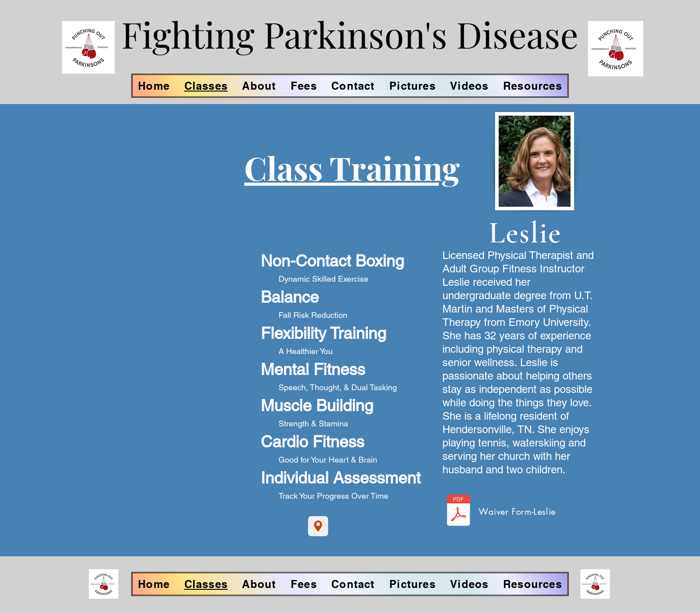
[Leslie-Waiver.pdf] (458, 511)
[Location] (318, 526)
